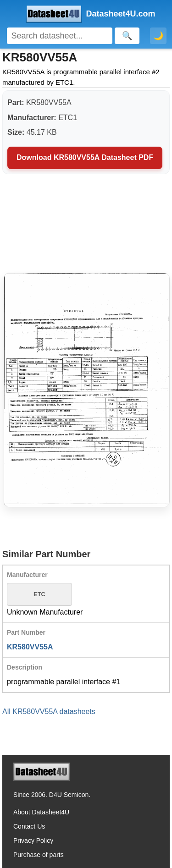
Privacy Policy (33, 841)
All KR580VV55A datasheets (49, 711)
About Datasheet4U (41, 812)
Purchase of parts (39, 855)
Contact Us (29, 826)
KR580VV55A (30, 647)
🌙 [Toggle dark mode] (158, 36)
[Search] (60, 36)
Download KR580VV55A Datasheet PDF (85, 157)
